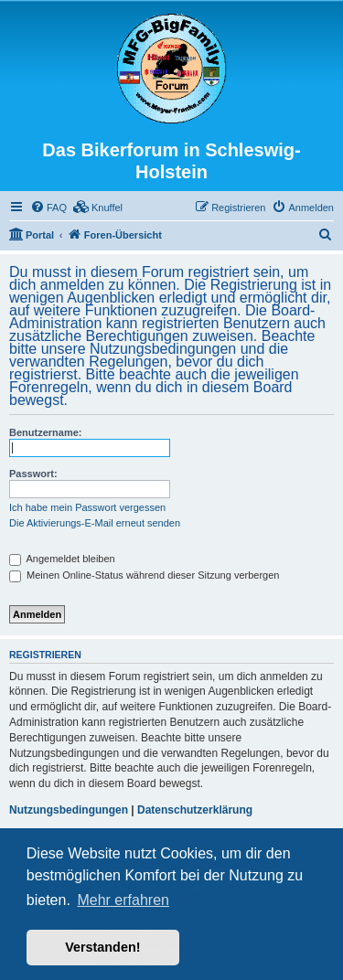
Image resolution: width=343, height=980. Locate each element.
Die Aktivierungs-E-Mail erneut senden (95, 523)
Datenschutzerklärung (195, 810)
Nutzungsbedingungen (69, 810)
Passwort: (33, 474)
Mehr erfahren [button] (123, 900)
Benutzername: (45, 432)
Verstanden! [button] (102, 947)
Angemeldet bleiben (62, 559)
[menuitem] (48, 208)
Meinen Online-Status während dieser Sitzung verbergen (144, 575)
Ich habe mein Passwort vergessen (87, 507)
